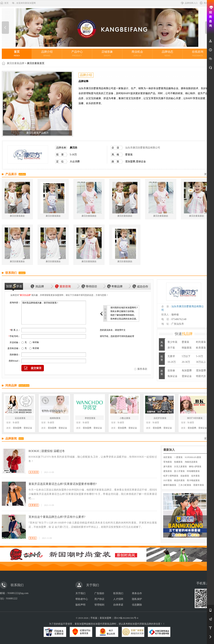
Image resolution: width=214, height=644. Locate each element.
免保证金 (172, 376)
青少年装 (172, 342)
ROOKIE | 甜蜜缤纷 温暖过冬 (47, 451)
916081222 (12, 599)
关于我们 (80, 593)
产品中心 (77, 53)
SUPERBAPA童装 (193, 457)
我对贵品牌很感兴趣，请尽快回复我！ (54, 313)
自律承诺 (118, 605)
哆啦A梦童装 (195, 467)
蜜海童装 (168, 471)
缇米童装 (195, 476)
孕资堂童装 (90, 418)
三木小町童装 (185, 485)
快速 (184, 334)
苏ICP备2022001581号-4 (126, 618)
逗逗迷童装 (20, 418)
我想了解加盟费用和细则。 (123, 315)
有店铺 (36, 348)
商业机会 (137, 53)
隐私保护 (137, 599)
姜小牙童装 (179, 471)
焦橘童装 (178, 462)
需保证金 (187, 376)
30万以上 (201, 362)
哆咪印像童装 (170, 485)
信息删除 (137, 605)
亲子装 (171, 348)
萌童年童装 (199, 485)
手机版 (94, 618)
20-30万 (186, 362)
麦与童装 (168, 467)
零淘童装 (168, 462)
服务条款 (142, 369)
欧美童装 (201, 348)
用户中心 (206, 3)
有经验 (36, 342)
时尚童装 (201, 342)
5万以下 (186, 356)
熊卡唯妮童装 (193, 480)
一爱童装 (178, 457)
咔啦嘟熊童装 (193, 471)
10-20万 (172, 362)
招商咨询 (211, 16)
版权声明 (80, 605)
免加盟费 (187, 371)
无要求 (171, 356)
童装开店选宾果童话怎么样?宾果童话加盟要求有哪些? (63, 484)
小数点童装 (125, 418)
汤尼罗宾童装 (160, 418)
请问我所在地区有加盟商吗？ (124, 308)
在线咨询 (198, 53)
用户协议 (99, 599)
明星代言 (201, 376)
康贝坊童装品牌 (16, 63)
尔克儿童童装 (180, 467)
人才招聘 (118, 599)
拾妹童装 (185, 476)
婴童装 (185, 342)
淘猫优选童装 (191, 462)
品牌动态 (167, 53)
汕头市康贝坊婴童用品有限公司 (143, 148)
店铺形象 (107, 53)
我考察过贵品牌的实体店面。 (124, 319)
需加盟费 (201, 371)
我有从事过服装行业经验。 (123, 311)
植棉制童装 (55, 418)
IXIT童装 (168, 480)
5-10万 (200, 356)
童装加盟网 (105, 618)
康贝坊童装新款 (17, 216)
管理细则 (99, 605)
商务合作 (137, 593)
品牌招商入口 (189, 3)
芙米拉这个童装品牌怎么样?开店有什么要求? (57, 517)
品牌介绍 (47, 53)
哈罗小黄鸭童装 (171, 476)
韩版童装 (187, 348)
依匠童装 (168, 457)
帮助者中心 (82, 599)
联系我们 (118, 593)
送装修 (171, 371)
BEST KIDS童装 (195, 418)
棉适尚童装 (179, 480)
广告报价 (99, 593)
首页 (4, 3)
